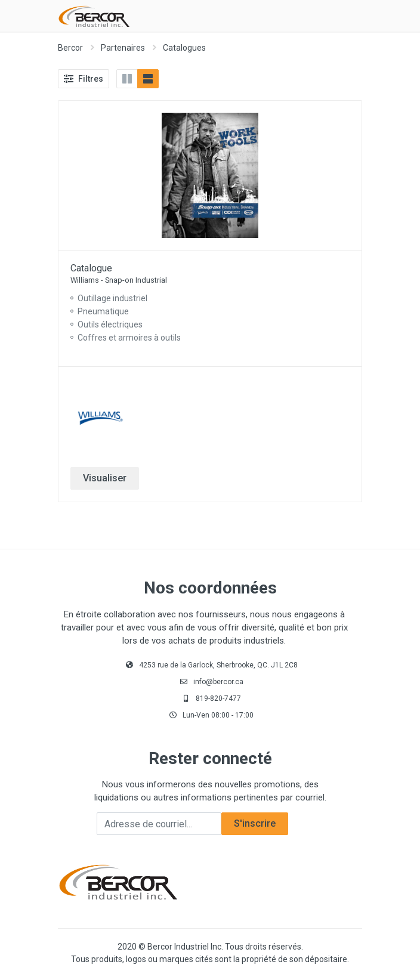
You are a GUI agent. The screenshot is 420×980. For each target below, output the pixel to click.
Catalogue (91, 268)
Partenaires (123, 48)
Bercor (70, 48)
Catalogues (184, 48)
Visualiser (105, 478)
